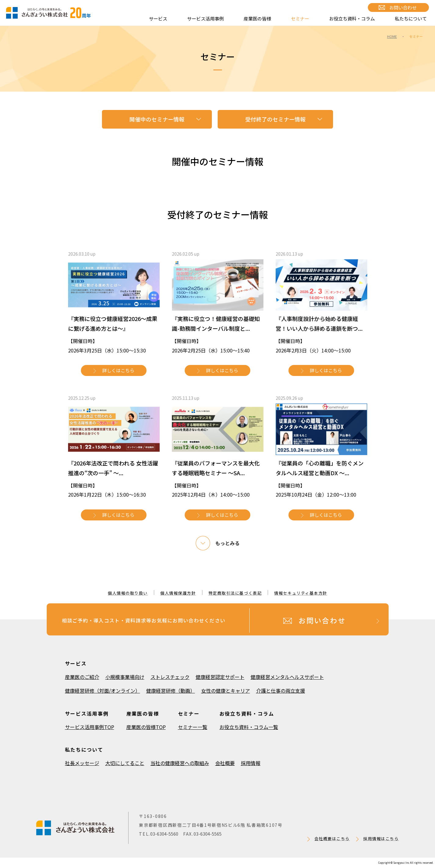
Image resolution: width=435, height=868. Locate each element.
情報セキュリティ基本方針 (301, 593)
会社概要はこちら (332, 839)
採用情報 (251, 763)
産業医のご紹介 (82, 677)
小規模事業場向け (125, 677)
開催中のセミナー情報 (157, 119)
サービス (158, 18)
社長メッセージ (82, 763)
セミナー (300, 18)
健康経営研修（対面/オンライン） (103, 691)
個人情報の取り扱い (128, 593)
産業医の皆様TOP (146, 727)
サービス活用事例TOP (90, 727)
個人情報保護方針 (178, 593)
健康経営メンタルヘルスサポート (287, 677)
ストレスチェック (170, 677)
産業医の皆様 (257, 18)
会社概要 (225, 763)
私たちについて (411, 18)
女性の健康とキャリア (226, 691)
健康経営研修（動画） (171, 691)
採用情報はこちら (381, 839)
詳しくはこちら (118, 370)
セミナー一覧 (193, 727)
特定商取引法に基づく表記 (235, 593)
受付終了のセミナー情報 (275, 119)
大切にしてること (125, 763)
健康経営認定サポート (220, 677)
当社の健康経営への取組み (180, 763)
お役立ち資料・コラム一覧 (249, 727)
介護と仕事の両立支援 (281, 691)
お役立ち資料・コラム (352, 18)
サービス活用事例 (205, 18)
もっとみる (227, 543)
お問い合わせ (403, 7)
